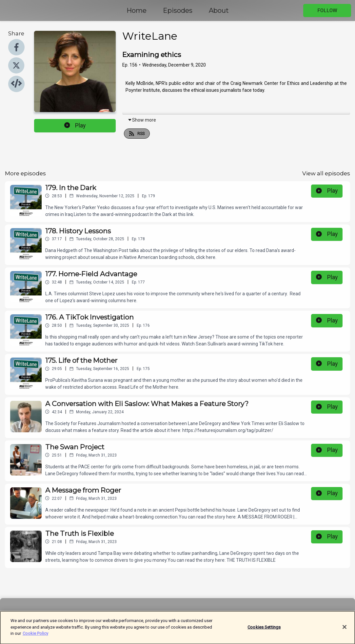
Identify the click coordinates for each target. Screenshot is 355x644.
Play (75, 126)
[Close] (345, 630)
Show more (142, 120)
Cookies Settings (264, 630)
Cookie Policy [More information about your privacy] (35, 636)
